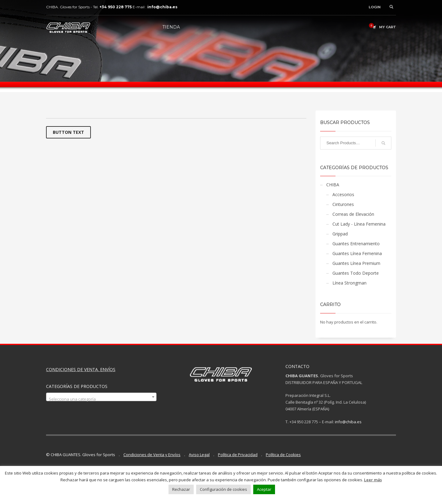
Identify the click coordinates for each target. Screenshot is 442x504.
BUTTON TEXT (68, 132)
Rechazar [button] (181, 489)
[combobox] (101, 397)
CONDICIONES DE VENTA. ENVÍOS (81, 369)
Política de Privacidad (238, 455)
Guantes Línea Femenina (357, 253)
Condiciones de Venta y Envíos (152, 455)
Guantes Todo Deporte (356, 273)
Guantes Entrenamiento (356, 244)
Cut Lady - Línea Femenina (359, 224)
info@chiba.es (348, 422)
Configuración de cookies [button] (223, 489)
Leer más (373, 480)
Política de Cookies (283, 455)
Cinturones (343, 204)
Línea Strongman (349, 283)
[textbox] (101, 399)
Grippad (340, 234)
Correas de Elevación (353, 214)
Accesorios (343, 194)
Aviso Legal (199, 455)
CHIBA (333, 185)
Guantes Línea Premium (356, 263)
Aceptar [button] (264, 489)
